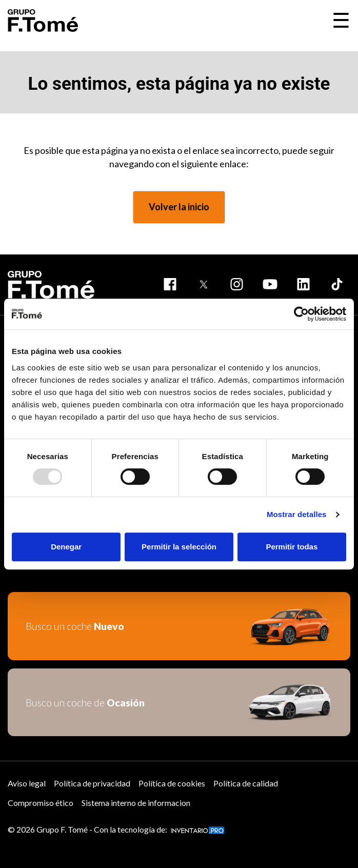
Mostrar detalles (297, 514)
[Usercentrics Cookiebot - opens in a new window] (301, 314)
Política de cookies (172, 783)
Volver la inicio (179, 207)
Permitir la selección (179, 547)
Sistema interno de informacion (136, 803)
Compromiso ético (41, 803)
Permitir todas (292, 547)
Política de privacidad (92, 783)
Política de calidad (246, 783)
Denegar (66, 547)
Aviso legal (27, 783)
